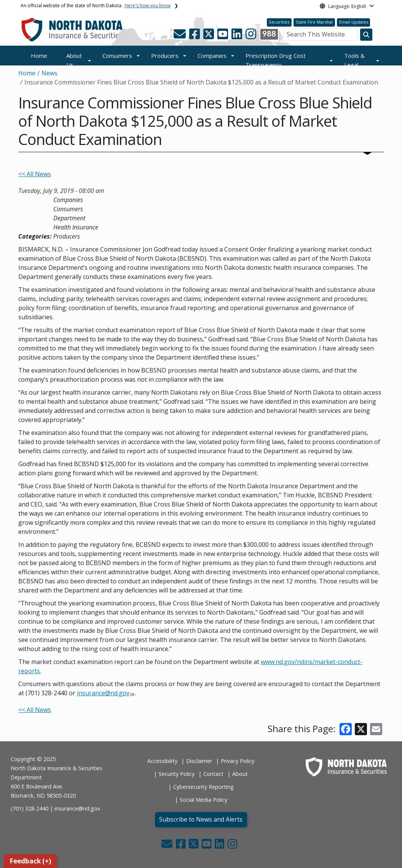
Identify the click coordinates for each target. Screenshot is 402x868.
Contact (213, 774)
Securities (279, 22)
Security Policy (177, 774)
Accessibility (162, 761)
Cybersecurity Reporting (203, 787)
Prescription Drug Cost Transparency (276, 60)
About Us (74, 60)
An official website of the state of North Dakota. (96, 6)
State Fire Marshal (314, 22)
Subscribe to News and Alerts (201, 819)
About (240, 774)
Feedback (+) (30, 861)
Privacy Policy (238, 761)
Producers (165, 56)
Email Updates (354, 22)
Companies (212, 56)
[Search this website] (366, 35)
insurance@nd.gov (103, 693)
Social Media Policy (203, 800)
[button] (180, 36)
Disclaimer (199, 761)
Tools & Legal (354, 60)
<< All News (35, 174)
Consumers (117, 56)
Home (39, 56)
